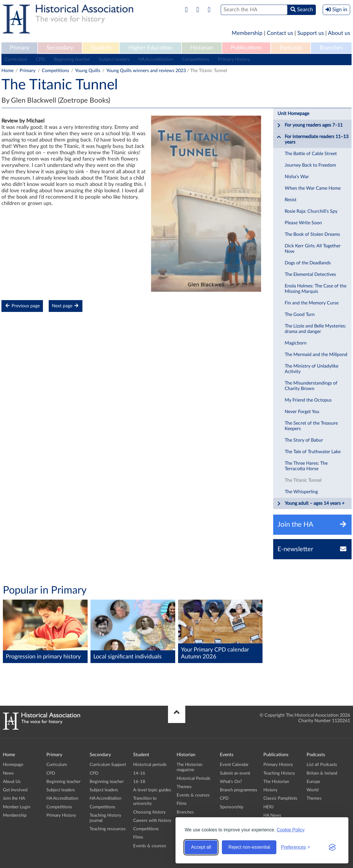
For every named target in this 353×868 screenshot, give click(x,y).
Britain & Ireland (322, 773)
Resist (291, 200)
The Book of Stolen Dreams (312, 234)
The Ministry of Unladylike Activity (312, 369)
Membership (247, 33)
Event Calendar (234, 765)
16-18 (139, 782)
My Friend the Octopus (308, 400)
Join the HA (14, 798)
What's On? (231, 782)
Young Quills (88, 71)
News (8, 773)
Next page (66, 306)
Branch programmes (239, 790)
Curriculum (16, 59)
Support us (311, 33)
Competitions (196, 59)
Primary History (234, 59)
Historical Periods (194, 778)
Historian (202, 48)
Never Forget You (302, 412)
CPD (40, 59)
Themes (184, 787)
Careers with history (152, 821)
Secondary (60, 48)
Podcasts (291, 48)
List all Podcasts (322, 765)
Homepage (13, 765)
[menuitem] (19, 48)
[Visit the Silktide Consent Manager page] (332, 847)
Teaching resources (108, 829)
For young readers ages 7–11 (310, 125)
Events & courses (150, 846)
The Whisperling (301, 492)
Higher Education (150, 48)
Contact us (280, 33)
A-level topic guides (152, 790)
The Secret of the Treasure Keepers (311, 426)
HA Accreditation (156, 59)
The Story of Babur (304, 440)
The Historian (276, 782)
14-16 (139, 773)
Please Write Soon (303, 223)
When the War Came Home (313, 188)
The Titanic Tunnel (303, 480)
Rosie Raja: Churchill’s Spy (311, 211)
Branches (331, 48)
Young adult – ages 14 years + (310, 504)
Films (138, 837)
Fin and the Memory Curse (312, 303)
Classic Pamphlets (280, 798)
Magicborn (296, 343)
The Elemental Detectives (310, 274)
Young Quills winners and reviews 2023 (146, 71)
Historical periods (150, 765)
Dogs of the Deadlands (308, 263)
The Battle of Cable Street (311, 154)
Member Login (17, 807)
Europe (313, 782)
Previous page (22, 306)
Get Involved (15, 790)
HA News (272, 815)
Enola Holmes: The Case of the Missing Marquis (316, 289)
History (270, 790)
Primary (19, 48)
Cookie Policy (291, 830)
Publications (246, 48)
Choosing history (149, 812)
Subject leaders (114, 59)
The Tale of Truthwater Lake (313, 452)
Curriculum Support (108, 765)
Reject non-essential (249, 847)
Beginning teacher (72, 59)
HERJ (268, 807)
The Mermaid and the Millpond (316, 355)
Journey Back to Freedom (310, 165)
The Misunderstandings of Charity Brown (311, 386)
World (313, 790)
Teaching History (279, 773)
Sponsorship (232, 807)
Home (7, 71)
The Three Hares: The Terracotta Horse (306, 466)
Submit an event (235, 773)
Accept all (201, 847)
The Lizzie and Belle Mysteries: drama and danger (315, 329)
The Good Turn (300, 315)
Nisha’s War (297, 177)
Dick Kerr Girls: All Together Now (313, 249)
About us (339, 33)
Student (101, 48)
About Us (12, 782)
